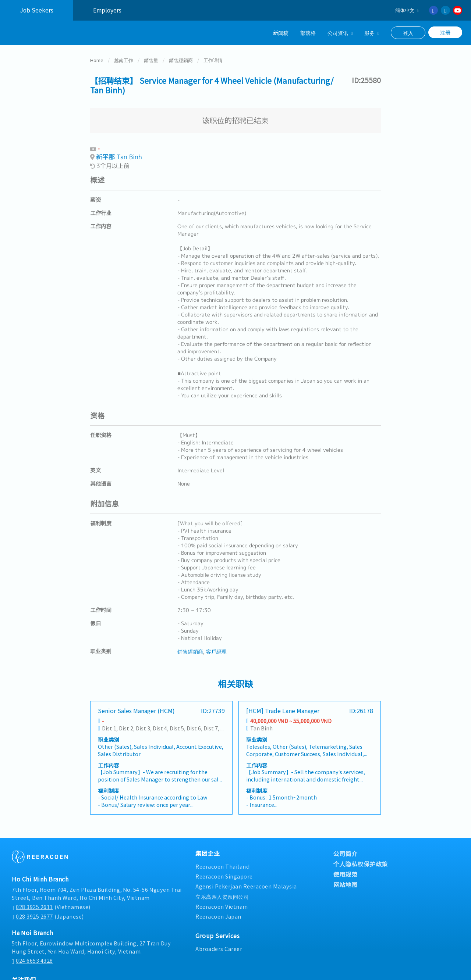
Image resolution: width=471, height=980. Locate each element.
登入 (408, 33)
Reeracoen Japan (218, 915)
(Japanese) (48, 915)
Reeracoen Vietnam (222, 905)
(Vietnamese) (51, 906)
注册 (445, 32)
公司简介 (346, 852)
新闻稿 (281, 33)
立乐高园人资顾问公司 (222, 895)
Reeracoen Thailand (222, 865)
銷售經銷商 (181, 59)
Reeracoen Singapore (224, 875)
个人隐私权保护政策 (361, 863)
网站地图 (346, 883)
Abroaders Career (219, 947)
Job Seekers (37, 10)
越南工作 (124, 59)
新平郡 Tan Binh (119, 156)
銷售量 (151, 59)
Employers (107, 10)
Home (97, 59)
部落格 (308, 33)
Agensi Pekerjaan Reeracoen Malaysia (246, 885)
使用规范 (346, 873)
